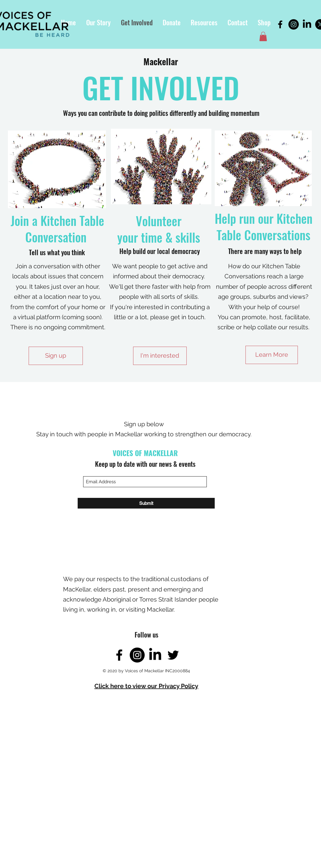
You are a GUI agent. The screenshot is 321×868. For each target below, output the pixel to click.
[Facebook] (280, 24)
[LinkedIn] (307, 24)
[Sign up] (56, 356)
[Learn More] (272, 355)
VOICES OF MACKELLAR (145, 453)
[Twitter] (173, 655)
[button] (204, 22)
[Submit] (146, 503)
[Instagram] (294, 24)
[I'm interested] (160, 356)
